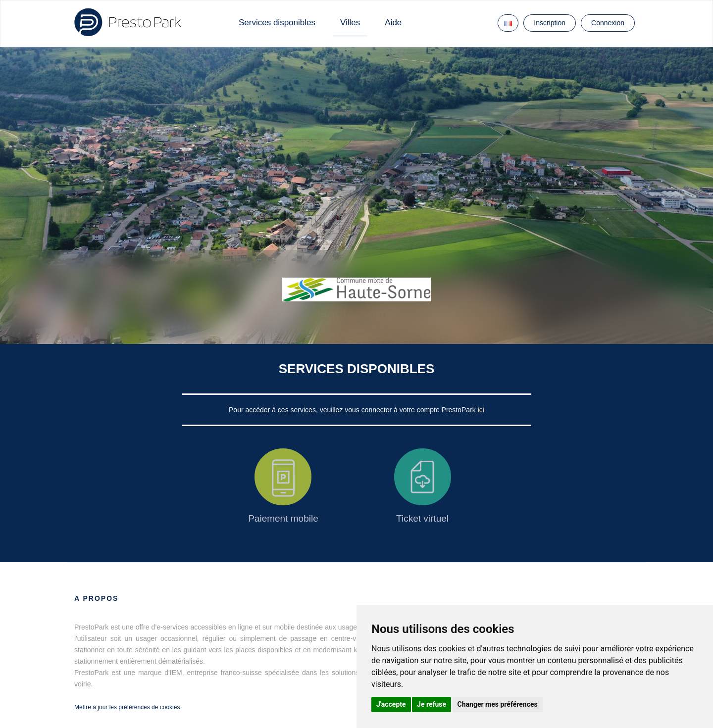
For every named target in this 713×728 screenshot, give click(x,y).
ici (481, 410)
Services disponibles (277, 23)
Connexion (608, 23)
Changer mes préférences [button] (498, 704)
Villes (350, 23)
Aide (393, 23)
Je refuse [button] (432, 704)
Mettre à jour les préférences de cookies (127, 707)
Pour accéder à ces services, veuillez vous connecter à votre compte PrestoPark (353, 410)
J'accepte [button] (391, 704)
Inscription (550, 23)
